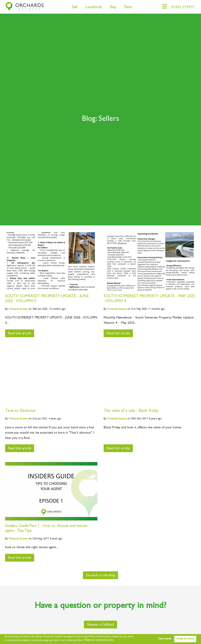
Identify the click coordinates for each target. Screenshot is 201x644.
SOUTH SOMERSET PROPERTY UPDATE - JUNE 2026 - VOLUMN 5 (47, 299)
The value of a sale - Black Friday (131, 411)
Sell (73, 7)
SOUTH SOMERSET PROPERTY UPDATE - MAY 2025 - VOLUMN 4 (145, 299)
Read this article (20, 333)
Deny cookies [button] (165, 639)
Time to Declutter (20, 411)
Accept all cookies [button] (185, 639)
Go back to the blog (101, 575)
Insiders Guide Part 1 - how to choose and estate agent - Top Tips (46, 528)
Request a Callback (101, 625)
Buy (112, 7)
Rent (127, 7)
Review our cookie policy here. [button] (100, 640)
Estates (18, 309)
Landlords (92, 7)
